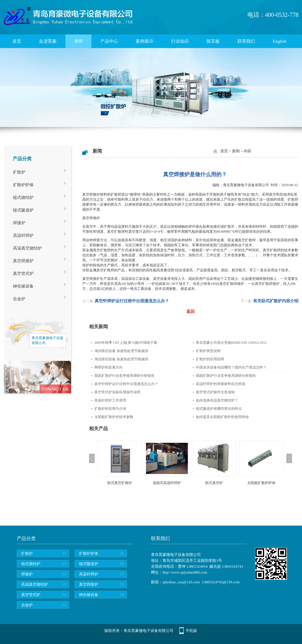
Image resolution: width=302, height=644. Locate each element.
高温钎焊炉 (23, 236)
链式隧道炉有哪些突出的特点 (219, 409)
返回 (191, 312)
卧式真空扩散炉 (120, 483)
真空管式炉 (23, 274)
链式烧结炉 (23, 198)
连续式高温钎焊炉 (167, 483)
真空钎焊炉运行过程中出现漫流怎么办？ (132, 301)
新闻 (78, 41)
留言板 (213, 41)
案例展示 (145, 41)
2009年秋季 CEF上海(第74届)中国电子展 (126, 343)
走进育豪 (48, 41)
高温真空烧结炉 (27, 248)
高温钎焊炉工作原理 (110, 400)
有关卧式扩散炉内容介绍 (276, 301)
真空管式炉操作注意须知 (215, 392)
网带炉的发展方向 (109, 367)
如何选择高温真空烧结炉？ (217, 400)
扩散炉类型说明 (208, 351)
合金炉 (19, 299)
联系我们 (246, 41)
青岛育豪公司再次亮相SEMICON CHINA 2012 (231, 343)
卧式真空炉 (214, 483)
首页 (17, 41)
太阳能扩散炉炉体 (261, 483)
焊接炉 (19, 223)
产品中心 (109, 41)
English (280, 41)
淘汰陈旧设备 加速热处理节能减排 (121, 351)
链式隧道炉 (23, 210)
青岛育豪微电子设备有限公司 (246, 185)
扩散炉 (19, 172)
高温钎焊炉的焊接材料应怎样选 (221, 384)
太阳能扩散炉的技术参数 (114, 417)
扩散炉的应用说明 (210, 359)
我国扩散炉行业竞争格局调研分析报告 (124, 376)
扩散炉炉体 (23, 185)
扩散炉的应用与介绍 (110, 409)
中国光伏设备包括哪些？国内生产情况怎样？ (231, 367)
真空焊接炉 (23, 261)
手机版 (191, 631)
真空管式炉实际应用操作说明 (117, 392)
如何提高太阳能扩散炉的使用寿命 (222, 417)
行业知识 (180, 41)
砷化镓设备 (23, 286)
